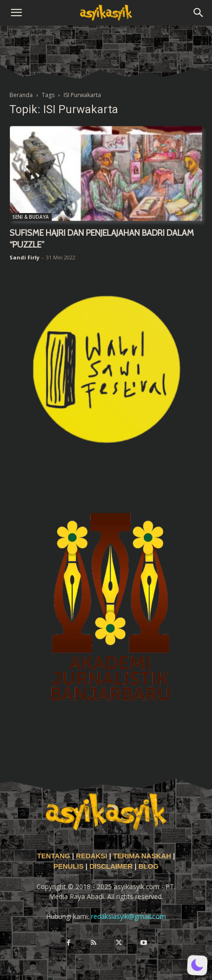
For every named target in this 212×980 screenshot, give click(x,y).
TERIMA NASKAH (143, 856)
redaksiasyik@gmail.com (129, 916)
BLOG (148, 866)
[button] (16, 13)
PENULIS (70, 866)
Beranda (21, 95)
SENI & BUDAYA (31, 217)
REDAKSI (92, 856)
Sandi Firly (24, 257)
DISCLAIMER (111, 866)
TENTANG (55, 856)
